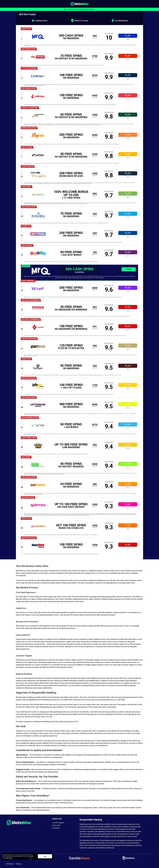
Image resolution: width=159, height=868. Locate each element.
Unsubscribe (56, 828)
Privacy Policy (56, 825)
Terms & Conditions (58, 823)
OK (45, 856)
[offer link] (81, 37)
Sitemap (18, 864)
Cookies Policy (8, 858)
